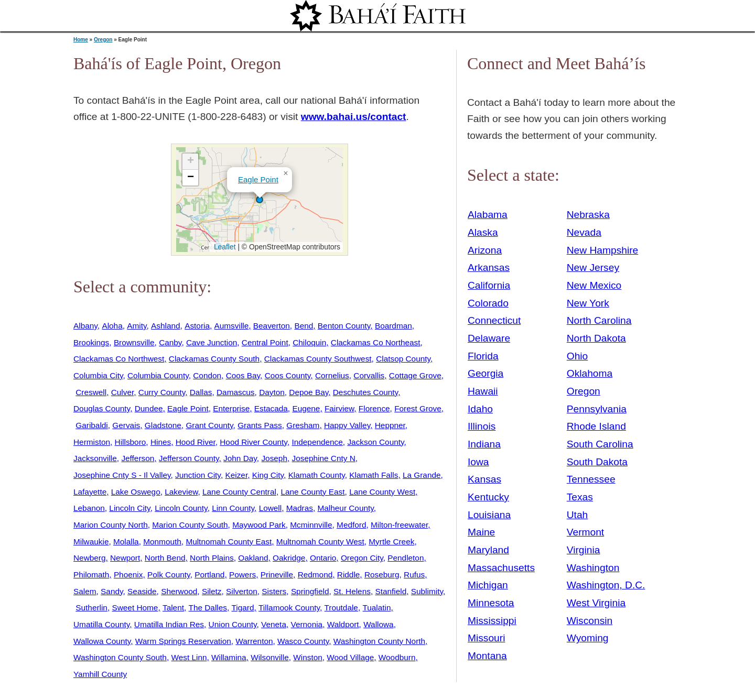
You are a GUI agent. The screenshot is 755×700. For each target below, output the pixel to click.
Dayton (272, 392)
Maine (481, 532)
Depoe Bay (309, 392)
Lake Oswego (136, 492)
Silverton (242, 591)
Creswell (91, 392)
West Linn (189, 657)
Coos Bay (243, 375)
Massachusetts (501, 568)
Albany (85, 326)
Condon (207, 375)
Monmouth (162, 542)
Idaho (480, 409)
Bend (304, 326)
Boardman (393, 326)
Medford (351, 525)
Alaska (483, 232)
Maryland (488, 550)
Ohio (578, 356)
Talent (173, 608)
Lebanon (89, 508)
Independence (317, 442)
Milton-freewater (399, 525)
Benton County (344, 326)
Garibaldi (91, 425)
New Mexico (594, 285)
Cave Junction (212, 342)
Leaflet (224, 247)
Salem (85, 591)
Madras (300, 508)
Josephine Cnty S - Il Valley (122, 475)
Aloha (112, 326)
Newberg (89, 558)
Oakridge (289, 558)
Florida (483, 356)
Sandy (112, 591)
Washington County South (120, 657)
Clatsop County (403, 359)
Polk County (169, 575)
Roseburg (382, 575)
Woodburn (397, 657)
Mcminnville (311, 525)
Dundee (149, 408)
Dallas (201, 392)
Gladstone (163, 425)
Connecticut (494, 320)
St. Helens (352, 591)
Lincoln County (181, 508)
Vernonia (307, 624)
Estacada (271, 408)
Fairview (339, 408)
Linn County (233, 508)
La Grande (422, 475)
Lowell (271, 508)
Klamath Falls (374, 475)
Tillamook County (289, 608)
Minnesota (491, 603)
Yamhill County (100, 674)
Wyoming (588, 638)
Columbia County (158, 375)
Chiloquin (309, 342)
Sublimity (427, 591)
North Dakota (596, 338)
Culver (123, 392)
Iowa (478, 462)
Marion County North (111, 525)
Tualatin (376, 608)
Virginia (584, 550)
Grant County (209, 425)
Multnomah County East (229, 542)
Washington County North (379, 641)
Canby (170, 342)
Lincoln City (130, 508)
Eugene (306, 408)
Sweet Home (135, 608)
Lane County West (382, 492)
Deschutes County (365, 392)
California (489, 285)
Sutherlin (91, 608)
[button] (260, 200)
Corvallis (369, 375)
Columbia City (98, 375)
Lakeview (181, 492)
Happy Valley (347, 425)
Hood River (196, 442)
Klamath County (317, 475)
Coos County (288, 375)
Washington (593, 568)
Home (81, 40)
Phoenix (128, 575)
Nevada (584, 232)
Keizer (236, 475)
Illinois (482, 426)
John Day (240, 458)
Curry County (162, 392)
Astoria (197, 326)
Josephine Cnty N (324, 458)
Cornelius (332, 375)
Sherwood (179, 591)
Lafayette (90, 492)
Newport (125, 558)
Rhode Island (596, 426)
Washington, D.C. (606, 585)
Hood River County (254, 442)
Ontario (323, 558)
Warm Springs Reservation (183, 641)
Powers (242, 575)
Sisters (274, 591)
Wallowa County (102, 641)
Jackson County (375, 442)
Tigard (243, 608)
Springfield (310, 591)
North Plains (212, 558)
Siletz (212, 591)
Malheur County (346, 508)
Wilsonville (270, 657)
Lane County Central (239, 492)
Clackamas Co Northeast (376, 342)
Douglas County (102, 408)
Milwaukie (91, 542)
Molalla (126, 542)
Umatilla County (101, 624)
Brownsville (134, 342)
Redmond (315, 575)
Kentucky (488, 497)
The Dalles (208, 608)
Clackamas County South (214, 359)
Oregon (103, 40)
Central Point (265, 342)
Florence (374, 408)
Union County (233, 624)
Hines (161, 442)
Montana (487, 656)
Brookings (91, 342)
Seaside (142, 591)
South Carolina (600, 444)
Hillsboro (131, 442)
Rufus (414, 575)
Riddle (349, 575)
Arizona (485, 250)
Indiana (484, 444)
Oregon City (362, 558)
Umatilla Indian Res (169, 624)
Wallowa (378, 624)
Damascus (236, 392)
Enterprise (231, 408)
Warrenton (254, 641)
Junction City (198, 475)
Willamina (229, 657)
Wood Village (350, 657)
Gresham (303, 425)
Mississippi (492, 621)
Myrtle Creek (391, 542)
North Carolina (599, 320)
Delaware (489, 338)
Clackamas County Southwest (318, 359)
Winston (308, 657)
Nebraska (588, 215)
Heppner (390, 425)
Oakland (253, 558)
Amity (137, 326)
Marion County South (190, 525)
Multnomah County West (320, 542)
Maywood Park (259, 525)
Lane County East (312, 492)
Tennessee (591, 479)
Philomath (91, 575)
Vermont (585, 532)
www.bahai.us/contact (354, 117)
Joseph (274, 458)
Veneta (274, 624)
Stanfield (391, 591)
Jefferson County (189, 458)
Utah (578, 515)
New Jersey (593, 267)
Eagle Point (258, 179)
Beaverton (272, 326)
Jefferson (138, 458)
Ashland (166, 326)
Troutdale (341, 608)
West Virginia (596, 603)
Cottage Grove (415, 375)
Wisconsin (590, 621)
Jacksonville (95, 458)
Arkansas (489, 267)
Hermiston (92, 442)
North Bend (165, 558)
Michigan (488, 585)
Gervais (126, 425)
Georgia (486, 373)
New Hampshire (603, 250)
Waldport (343, 624)
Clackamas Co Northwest (119, 359)
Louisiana (489, 515)
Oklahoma (590, 373)
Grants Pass (260, 425)
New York (588, 303)
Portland (209, 575)
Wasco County (303, 641)
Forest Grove (418, 408)
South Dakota (597, 462)
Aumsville (232, 326)
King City (268, 475)
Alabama (488, 215)
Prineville (277, 575)
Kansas (484, 479)
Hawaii (483, 391)
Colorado (488, 303)
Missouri (486, 638)
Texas (580, 497)
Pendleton (406, 558)
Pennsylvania (597, 409)
